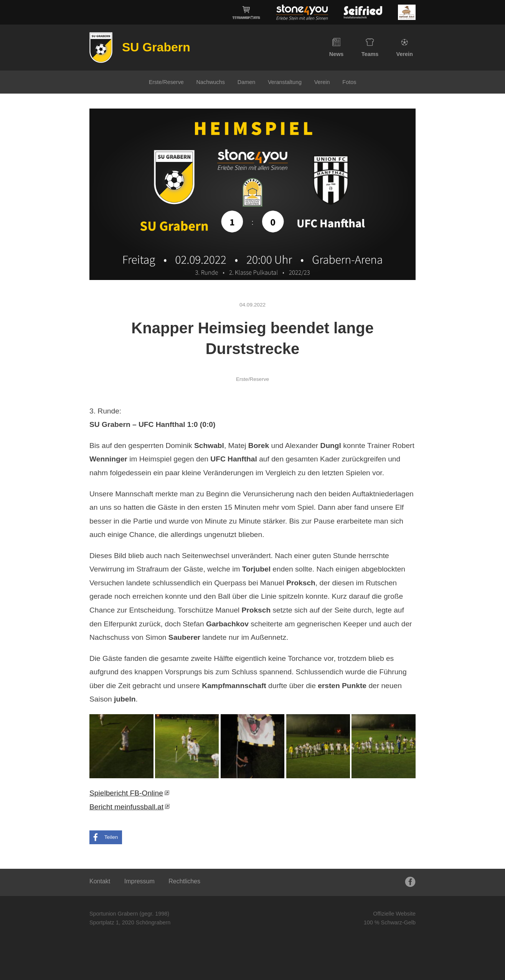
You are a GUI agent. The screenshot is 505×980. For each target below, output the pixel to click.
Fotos (349, 82)
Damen (246, 82)
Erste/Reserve (166, 82)
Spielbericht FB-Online (126, 793)
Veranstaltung (285, 82)
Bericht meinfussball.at (126, 807)
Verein (405, 48)
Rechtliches (184, 881)
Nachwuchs (211, 82)
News (337, 48)
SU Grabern (156, 47)
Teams (370, 48)
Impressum (139, 881)
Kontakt (100, 881)
